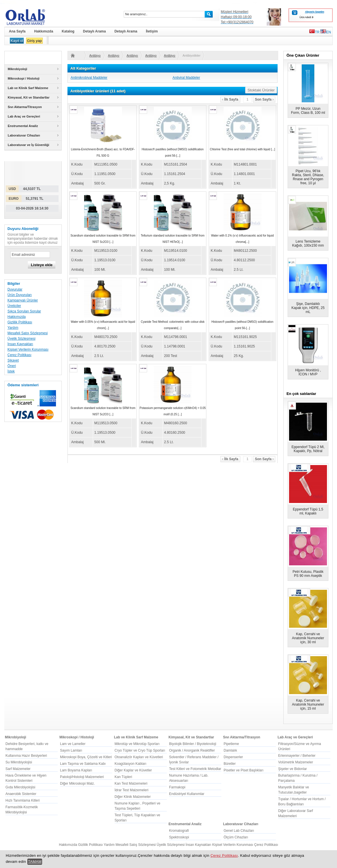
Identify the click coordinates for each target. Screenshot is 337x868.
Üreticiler (14, 306)
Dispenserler (233, 757)
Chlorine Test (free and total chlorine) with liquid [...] (242, 149)
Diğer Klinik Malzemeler (133, 797)
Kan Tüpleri (123, 777)
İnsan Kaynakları (20, 344)
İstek (11, 371)
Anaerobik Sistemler (21, 794)
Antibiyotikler (95, 55)
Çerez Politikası (19, 355)
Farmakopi (177, 787)
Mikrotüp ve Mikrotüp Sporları (137, 744)
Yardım (13, 328)
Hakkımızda (17, 317)
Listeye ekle (42, 265)
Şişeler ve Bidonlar (293, 769)
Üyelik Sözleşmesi (21, 339)
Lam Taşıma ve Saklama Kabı (83, 764)
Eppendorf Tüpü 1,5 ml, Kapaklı (308, 511)
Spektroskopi (179, 837)
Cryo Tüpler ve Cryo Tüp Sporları (140, 750)
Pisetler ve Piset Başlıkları (244, 770)
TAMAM (35, 862)
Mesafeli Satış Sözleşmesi (28, 333)
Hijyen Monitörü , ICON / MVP (308, 372)
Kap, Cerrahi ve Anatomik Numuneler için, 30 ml (308, 638)
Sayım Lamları (71, 750)
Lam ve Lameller (73, 744)
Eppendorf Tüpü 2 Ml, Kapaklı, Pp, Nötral (308, 449)
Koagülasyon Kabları (130, 764)
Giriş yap (34, 41)
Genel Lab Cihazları (239, 831)
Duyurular (15, 289)
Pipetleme (231, 744)
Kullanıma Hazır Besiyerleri (26, 756)
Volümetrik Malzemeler (296, 762)
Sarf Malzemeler (18, 769)
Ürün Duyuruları (20, 295)
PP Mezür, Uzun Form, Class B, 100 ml (308, 111)
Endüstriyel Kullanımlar (187, 794)
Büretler (230, 764)
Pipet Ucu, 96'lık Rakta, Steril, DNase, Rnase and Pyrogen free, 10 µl (308, 177)
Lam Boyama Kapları (76, 770)
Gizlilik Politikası (20, 322)
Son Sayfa (264, 99)
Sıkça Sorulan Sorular (24, 311)
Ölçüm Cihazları (236, 837)
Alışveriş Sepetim (314, 12)
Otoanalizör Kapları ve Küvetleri (139, 757)
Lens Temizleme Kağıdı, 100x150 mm (308, 243)
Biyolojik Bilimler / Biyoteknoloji (193, 744)
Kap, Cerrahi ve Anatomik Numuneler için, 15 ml (308, 704)
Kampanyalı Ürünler (23, 300)
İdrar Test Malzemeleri (131, 790)
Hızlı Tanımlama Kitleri (23, 800)
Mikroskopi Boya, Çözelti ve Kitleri (86, 757)
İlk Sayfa (230, 99)
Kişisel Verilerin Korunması (28, 349)
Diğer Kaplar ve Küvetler (133, 770)
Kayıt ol (17, 41)
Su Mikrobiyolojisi (19, 762)
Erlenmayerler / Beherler (297, 756)
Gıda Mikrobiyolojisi (20, 787)
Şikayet (13, 360)
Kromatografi (179, 831)
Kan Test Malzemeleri (131, 783)
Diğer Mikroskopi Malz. (77, 783)
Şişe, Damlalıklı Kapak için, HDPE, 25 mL (308, 308)
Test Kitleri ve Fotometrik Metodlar (195, 769)
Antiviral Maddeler (186, 78)
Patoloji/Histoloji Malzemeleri (82, 777)
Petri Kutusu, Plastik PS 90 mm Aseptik (308, 574)
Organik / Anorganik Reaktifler (192, 750)
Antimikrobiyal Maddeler (89, 78)
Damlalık (230, 750)
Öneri (12, 366)
